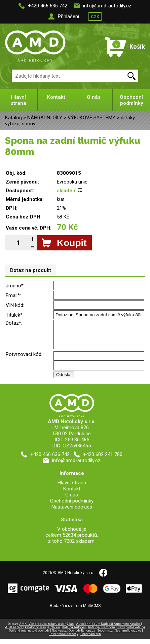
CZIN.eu (54, 632)
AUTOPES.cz (14, 632)
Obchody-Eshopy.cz (82, 636)
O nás (94, 97)
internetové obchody (64, 639)
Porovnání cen (91, 639)
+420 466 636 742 (48, 6)
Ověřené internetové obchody (29, 636)
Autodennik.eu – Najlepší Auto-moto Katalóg (108, 629)
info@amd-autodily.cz (107, 6)
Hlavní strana (18, 100)
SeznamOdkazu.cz (128, 636)
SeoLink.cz (105, 636)
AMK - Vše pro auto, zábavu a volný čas (46, 629)
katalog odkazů (35, 632)
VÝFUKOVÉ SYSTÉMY (91, 118)
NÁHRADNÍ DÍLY (45, 118)
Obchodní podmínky (131, 100)
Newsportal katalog (131, 632)
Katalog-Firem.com (102, 632)
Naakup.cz (59, 636)
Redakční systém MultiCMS (75, 611)
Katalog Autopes (74, 632)
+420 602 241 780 (103, 459)
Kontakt (56, 97)
